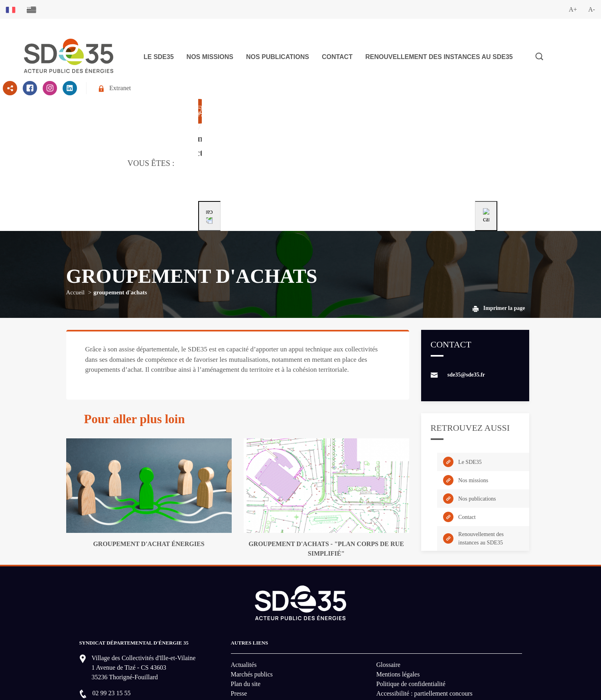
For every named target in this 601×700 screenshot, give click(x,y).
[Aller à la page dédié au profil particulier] (349, 129)
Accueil (76, 225)
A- (592, 9)
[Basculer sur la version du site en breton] (32, 9)
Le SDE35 (159, 57)
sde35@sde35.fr (466, 307)
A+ (573, 9)
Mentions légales (398, 606)
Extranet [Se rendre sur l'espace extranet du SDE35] (115, 88)
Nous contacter (118, 651)
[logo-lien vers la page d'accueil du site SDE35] (69, 55)
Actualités (244, 597)
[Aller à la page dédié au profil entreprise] (447, 129)
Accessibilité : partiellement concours (425, 626)
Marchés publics (252, 606)
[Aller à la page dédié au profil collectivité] (249, 129)
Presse (239, 626)
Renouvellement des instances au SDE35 (439, 57)
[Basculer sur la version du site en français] (11, 9)
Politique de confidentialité (411, 616)
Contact (337, 57)
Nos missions (210, 57)
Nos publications (278, 57)
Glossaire (388, 597)
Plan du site (246, 616)
